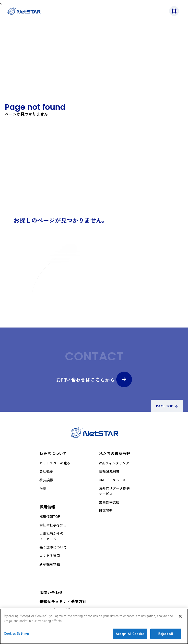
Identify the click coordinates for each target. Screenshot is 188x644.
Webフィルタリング (114, 463)
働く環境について (53, 547)
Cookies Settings (17, 633)
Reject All (165, 634)
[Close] (180, 616)
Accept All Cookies (130, 634)
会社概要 (46, 471)
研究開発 (106, 510)
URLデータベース (112, 480)
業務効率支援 (109, 502)
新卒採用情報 (50, 564)
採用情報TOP (50, 516)
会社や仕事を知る (53, 525)
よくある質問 (50, 556)
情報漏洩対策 (109, 471)
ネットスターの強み (55, 463)
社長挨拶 (46, 480)
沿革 (43, 488)
